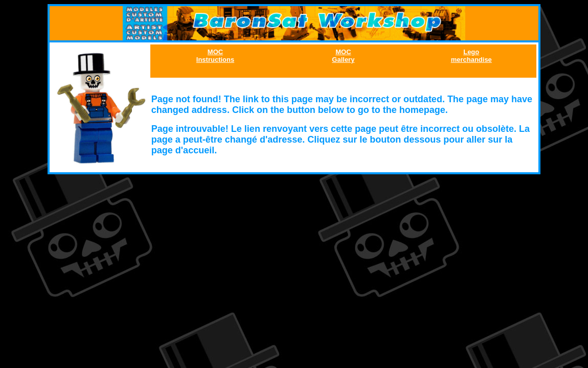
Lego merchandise (471, 56)
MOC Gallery (343, 56)
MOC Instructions (215, 56)
